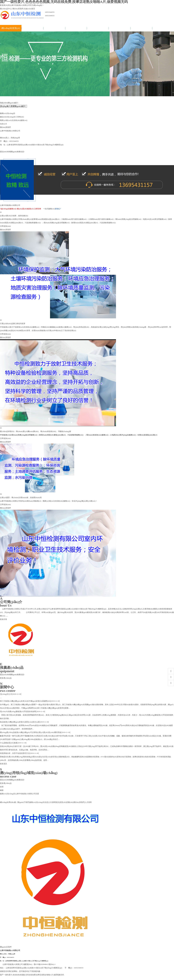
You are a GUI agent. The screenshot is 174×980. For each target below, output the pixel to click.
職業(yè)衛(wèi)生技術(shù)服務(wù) (14, 120)
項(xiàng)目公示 (6, 694)
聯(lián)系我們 (18, 9)
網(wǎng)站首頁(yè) (11, 28)
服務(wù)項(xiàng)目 (54, 28)
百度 (37, 794)
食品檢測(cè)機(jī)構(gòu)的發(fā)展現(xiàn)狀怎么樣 (20, 722)
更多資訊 (3, 764)
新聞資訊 (98, 28)
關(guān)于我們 (32, 28)
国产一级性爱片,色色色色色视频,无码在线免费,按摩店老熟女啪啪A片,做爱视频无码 (32, 975)
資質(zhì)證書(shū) (119, 28)
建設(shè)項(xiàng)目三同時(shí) (12, 117)
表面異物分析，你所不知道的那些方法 (15, 753)
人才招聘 (163, 28)
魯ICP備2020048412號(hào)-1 (45, 964)
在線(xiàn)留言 (30, 9)
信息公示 (76, 28)
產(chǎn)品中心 (6, 9)
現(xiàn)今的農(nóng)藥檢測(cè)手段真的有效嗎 (18, 712)
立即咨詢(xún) (5, 226)
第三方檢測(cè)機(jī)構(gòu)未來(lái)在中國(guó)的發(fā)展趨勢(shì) (25, 701)
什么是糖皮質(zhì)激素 (9, 743)
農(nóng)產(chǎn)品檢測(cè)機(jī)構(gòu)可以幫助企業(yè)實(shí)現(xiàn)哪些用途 (31, 732)
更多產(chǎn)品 (6, 678)
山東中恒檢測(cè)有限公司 (25, 794)
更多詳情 (3, 619)
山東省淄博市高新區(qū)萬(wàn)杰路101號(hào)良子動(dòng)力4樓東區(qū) (27, 961)
